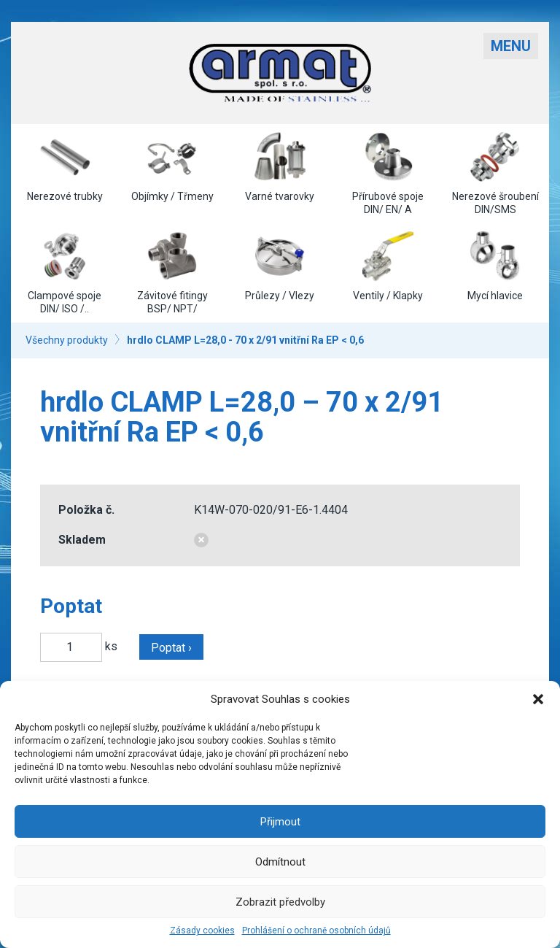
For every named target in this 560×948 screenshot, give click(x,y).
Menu (511, 46)
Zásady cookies (202, 930)
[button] (538, 699)
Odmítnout (280, 862)
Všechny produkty (67, 340)
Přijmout (280, 822)
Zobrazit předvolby (280, 902)
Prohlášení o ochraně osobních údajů (316, 930)
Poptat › (171, 648)
